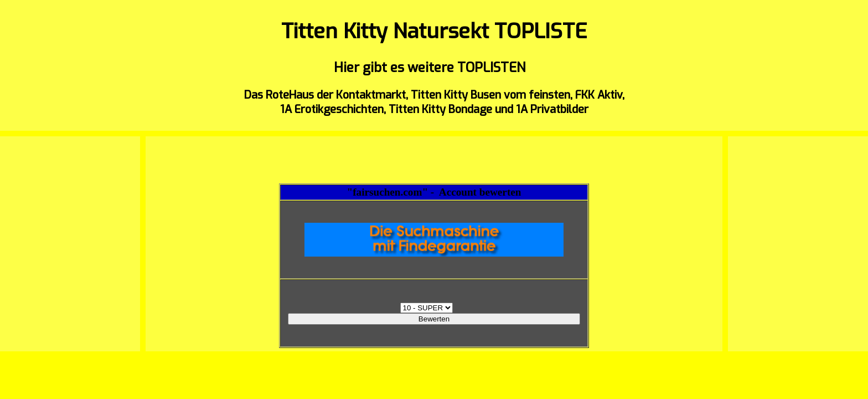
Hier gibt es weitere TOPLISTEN (430, 68)
